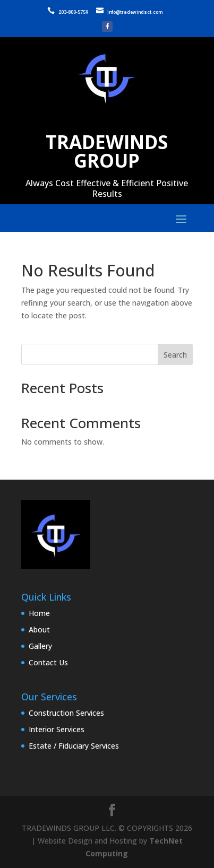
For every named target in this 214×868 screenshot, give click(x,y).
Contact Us (48, 662)
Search (175, 355)
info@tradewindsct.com (135, 12)
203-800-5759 (73, 12)
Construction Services (66, 713)
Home (39, 613)
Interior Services (57, 729)
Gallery (40, 646)
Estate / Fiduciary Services (74, 746)
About (39, 630)
